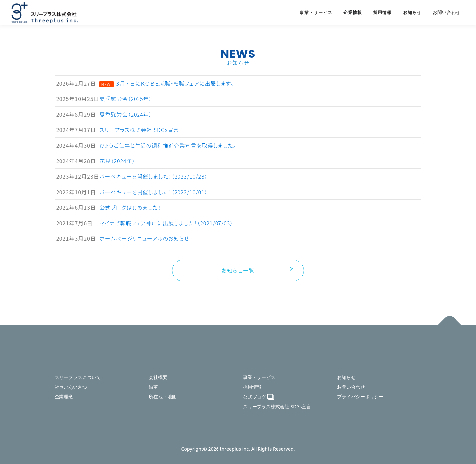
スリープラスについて (78, 377)
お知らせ (412, 12)
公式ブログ (255, 397)
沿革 (153, 387)
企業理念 (64, 396)
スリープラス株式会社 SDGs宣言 (277, 406)
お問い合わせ (447, 12)
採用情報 (382, 12)
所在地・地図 (163, 396)
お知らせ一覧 (238, 270)
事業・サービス (316, 12)
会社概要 (158, 377)
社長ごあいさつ (71, 387)
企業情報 (353, 12)
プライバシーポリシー (360, 396)
